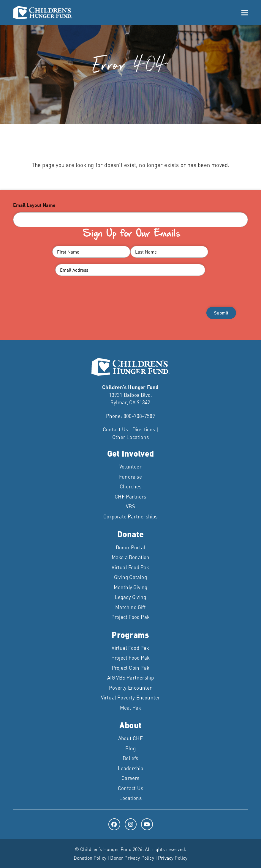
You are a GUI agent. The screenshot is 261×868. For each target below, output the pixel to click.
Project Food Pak (130, 617)
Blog (130, 748)
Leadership (131, 768)
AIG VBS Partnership (131, 677)
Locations (130, 798)
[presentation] (131, 301)
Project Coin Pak (130, 668)
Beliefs (130, 758)
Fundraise (130, 477)
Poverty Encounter (130, 688)
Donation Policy (90, 858)
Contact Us (115, 429)
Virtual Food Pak (130, 567)
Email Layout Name (34, 205)
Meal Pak (131, 707)
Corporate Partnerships (130, 516)
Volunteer (130, 466)
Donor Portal (130, 547)
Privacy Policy (173, 858)
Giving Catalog (130, 577)
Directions (144, 429)
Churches (131, 486)
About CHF (130, 738)
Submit (221, 313)
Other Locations (130, 437)
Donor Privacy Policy (132, 858)
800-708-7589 (139, 416)
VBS (130, 506)
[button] (245, 13)
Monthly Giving (131, 587)
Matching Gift (130, 607)
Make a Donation (131, 557)
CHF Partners (130, 496)
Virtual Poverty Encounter (131, 697)
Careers (130, 778)
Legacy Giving (131, 597)
